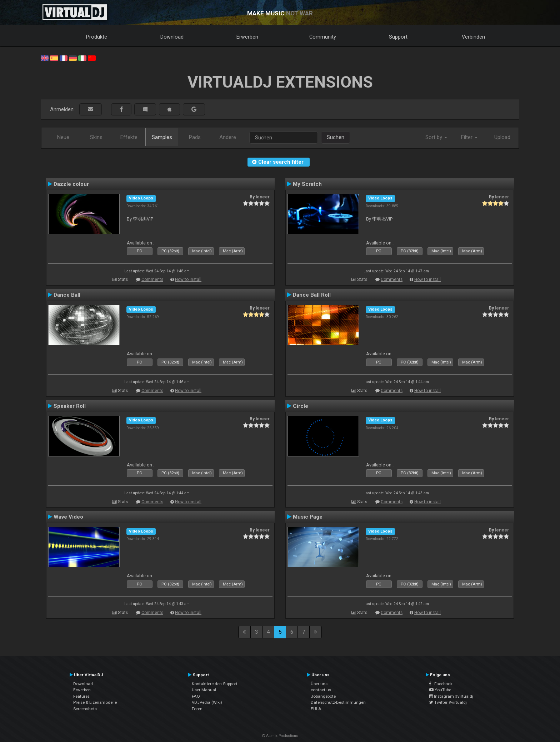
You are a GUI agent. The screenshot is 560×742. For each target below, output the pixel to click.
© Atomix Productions (280, 736)
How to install (188, 280)
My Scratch (307, 184)
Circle (301, 406)
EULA (316, 709)
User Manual (204, 690)
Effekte (129, 137)
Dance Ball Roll (312, 295)
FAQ (196, 696)
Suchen (336, 137)
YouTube (440, 690)
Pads (195, 137)
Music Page (308, 517)
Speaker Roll (70, 406)
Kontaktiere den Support (215, 684)
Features (81, 696)
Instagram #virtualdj (451, 696)
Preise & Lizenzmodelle (95, 702)
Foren (197, 709)
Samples (162, 137)
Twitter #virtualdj (448, 702)
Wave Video (68, 517)
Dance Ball (67, 295)
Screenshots (85, 709)
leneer (263, 197)
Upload (502, 137)
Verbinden (473, 37)
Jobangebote (323, 696)
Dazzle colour (71, 184)
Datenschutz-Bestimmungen (338, 702)
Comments (152, 280)
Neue (63, 137)
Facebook (441, 684)
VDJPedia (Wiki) (207, 702)
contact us (321, 690)
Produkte (97, 37)
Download (172, 37)
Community (323, 37)
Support (398, 37)
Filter (469, 137)
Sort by (436, 137)
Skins (96, 137)
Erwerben (247, 37)
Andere (228, 137)
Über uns (319, 684)
